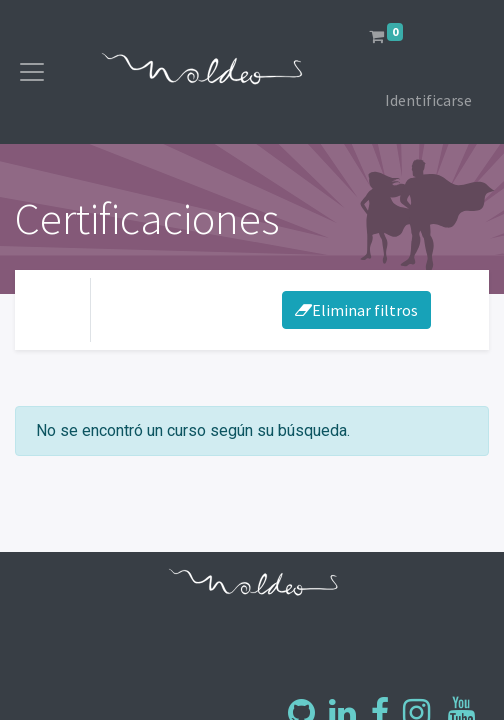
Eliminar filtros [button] (356, 310)
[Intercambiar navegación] (456, 310)
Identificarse (428, 100)
